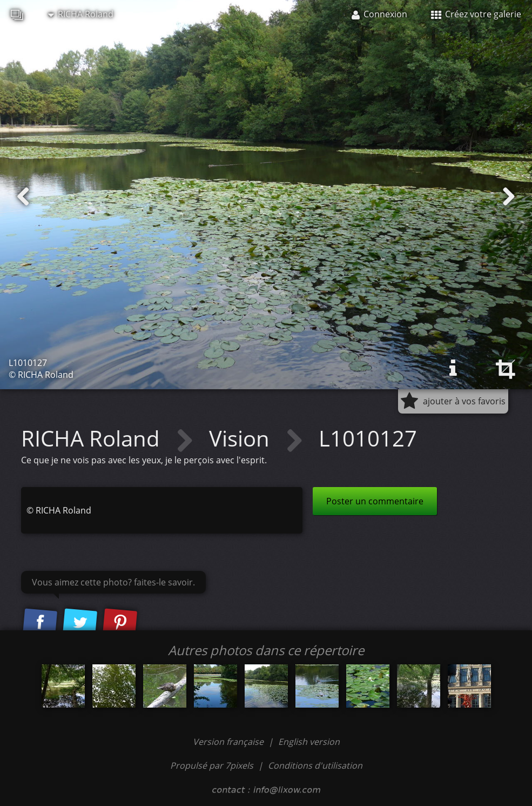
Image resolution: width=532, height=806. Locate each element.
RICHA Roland (81, 14)
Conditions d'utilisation (315, 765)
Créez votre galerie (476, 14)
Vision (242, 438)
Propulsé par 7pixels (212, 765)
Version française (229, 742)
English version (309, 742)
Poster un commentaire (375, 501)
